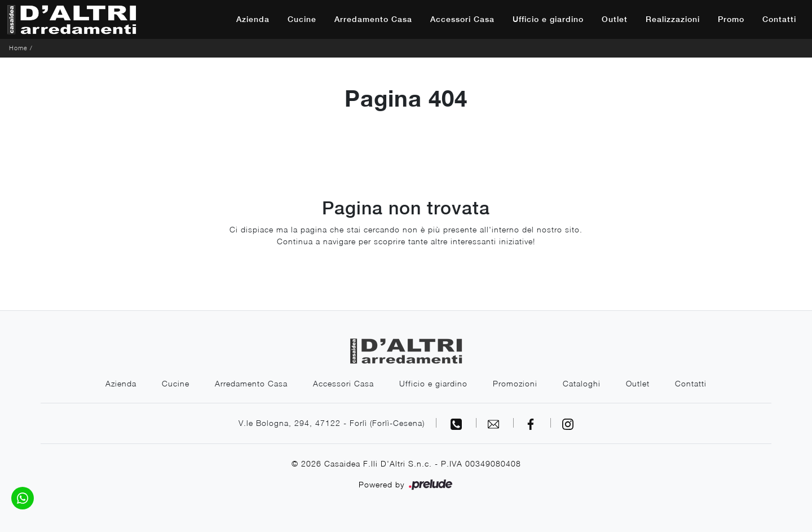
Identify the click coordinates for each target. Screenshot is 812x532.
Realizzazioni (673, 19)
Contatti (779, 19)
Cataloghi (582, 383)
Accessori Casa (462, 19)
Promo (731, 19)
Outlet (615, 19)
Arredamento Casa (373, 19)
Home (18, 48)
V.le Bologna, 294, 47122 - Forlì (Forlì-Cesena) (332, 423)
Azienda (253, 19)
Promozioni (515, 383)
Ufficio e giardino (548, 19)
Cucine (302, 19)
